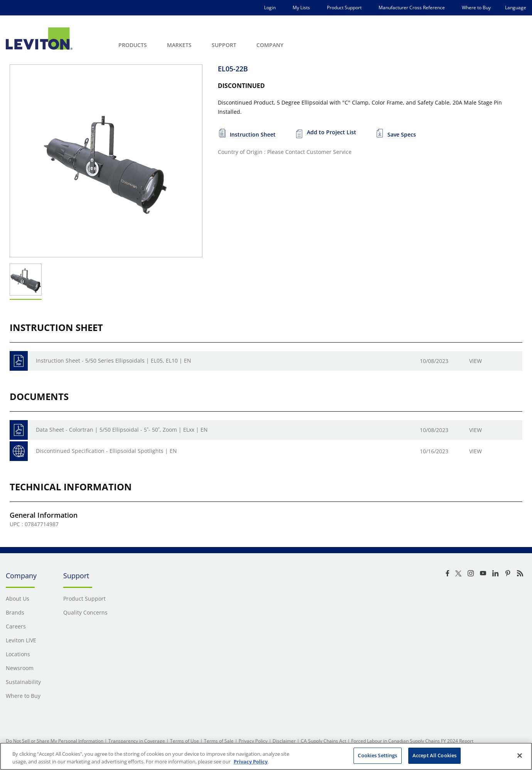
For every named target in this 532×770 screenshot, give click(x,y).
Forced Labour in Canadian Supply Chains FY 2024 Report (412, 741)
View (476, 361)
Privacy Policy (253, 741)
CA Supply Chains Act (323, 741)
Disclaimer (284, 741)
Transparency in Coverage (137, 741)
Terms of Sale (219, 741)
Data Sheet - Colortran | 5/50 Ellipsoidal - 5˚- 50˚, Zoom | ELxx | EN (122, 430)
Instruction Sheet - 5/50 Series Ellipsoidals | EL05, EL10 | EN (114, 361)
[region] (266, 756)
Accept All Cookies (434, 755)
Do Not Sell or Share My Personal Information (55, 741)
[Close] (520, 755)
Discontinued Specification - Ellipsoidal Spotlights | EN (106, 451)
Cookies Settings (377, 755)
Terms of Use (184, 741)
